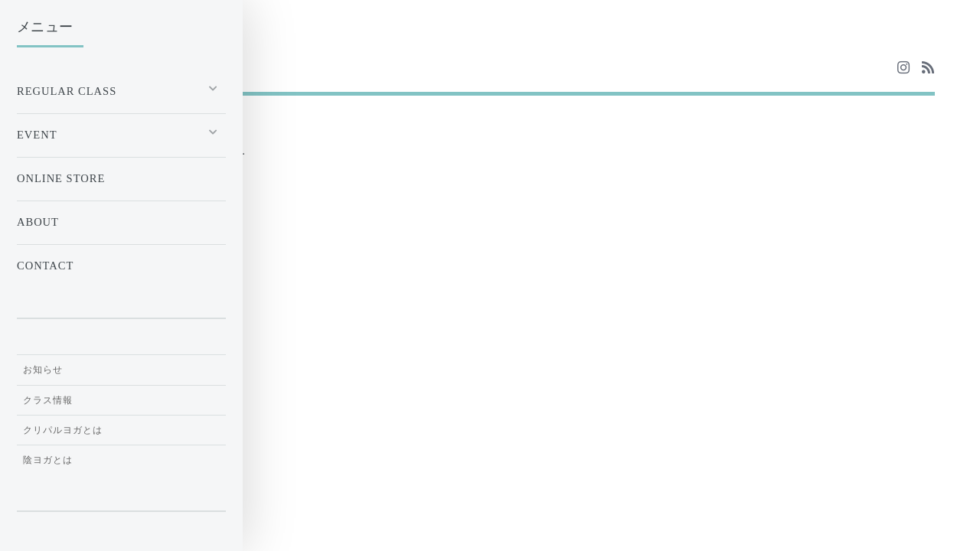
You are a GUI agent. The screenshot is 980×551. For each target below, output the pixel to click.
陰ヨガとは (48, 460)
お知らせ (43, 370)
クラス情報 (48, 400)
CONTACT (45, 266)
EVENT (37, 135)
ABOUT (38, 222)
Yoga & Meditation (124, 67)
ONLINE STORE (61, 178)
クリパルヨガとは (63, 430)
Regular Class (67, 91)
